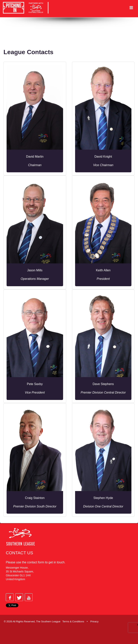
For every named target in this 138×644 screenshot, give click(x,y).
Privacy (94, 621)
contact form (36, 562)
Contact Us (19, 553)
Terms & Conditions (73, 621)
